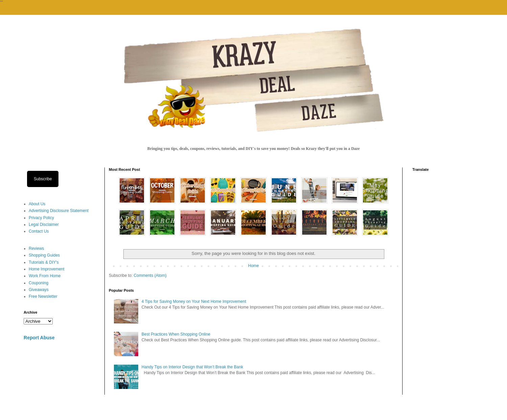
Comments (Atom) (150, 275)
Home (254, 266)
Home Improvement (46, 269)
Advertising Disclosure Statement (59, 211)
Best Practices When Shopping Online (176, 334)
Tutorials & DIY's (44, 262)
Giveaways (39, 290)
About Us (37, 204)
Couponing (39, 283)
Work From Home (45, 276)
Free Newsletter (43, 296)
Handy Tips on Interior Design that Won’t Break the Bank (192, 367)
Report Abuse (39, 338)
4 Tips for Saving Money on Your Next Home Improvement (194, 301)
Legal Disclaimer (44, 225)
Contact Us (39, 231)
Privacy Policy (41, 218)
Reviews (36, 248)
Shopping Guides (44, 255)
